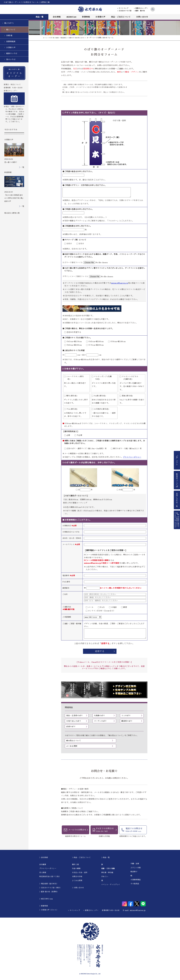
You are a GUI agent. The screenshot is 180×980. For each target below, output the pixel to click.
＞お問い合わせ (78, 888)
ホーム (45, 38)
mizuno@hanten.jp (120, 283)
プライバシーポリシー (132, 457)
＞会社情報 (43, 858)
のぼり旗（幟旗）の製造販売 (60, 38)
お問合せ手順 (77, 877)
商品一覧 (40, 17)
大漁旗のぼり (99, 716)
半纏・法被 (135, 864)
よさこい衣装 (136, 868)
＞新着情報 (43, 906)
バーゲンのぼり (100, 721)
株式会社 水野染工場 (12, 213)
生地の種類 (76, 869)
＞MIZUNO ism (46, 899)
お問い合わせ (142, 17)
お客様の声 (100, 17)
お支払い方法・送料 (80, 873)
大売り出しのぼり (74, 721)
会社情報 (57, 17)
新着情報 (86, 17)
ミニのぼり (126, 716)
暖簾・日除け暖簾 (108, 869)
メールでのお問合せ (77, 830)
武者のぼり (71, 727)
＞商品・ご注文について (81, 858)
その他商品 (135, 884)
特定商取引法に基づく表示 (49, 877)
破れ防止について (74, 741)
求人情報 (43, 873)
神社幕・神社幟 (107, 873)
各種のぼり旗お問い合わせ (82, 38)
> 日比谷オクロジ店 (124, 11)
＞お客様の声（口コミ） (49, 910)
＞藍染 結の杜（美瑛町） (49, 892)
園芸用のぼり (127, 721)
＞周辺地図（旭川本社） (49, 884)
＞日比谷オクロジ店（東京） (50, 888)
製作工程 (75, 865)
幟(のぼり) (9, 23)
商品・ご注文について (121, 17)
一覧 (22, 167)
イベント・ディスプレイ (111, 885)
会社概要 (43, 865)
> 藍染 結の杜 (139, 11)
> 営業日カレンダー (141, 8)
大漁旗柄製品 (136, 880)
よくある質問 (72, 746)
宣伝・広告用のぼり (74, 716)
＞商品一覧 (105, 858)
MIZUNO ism (71, 17)
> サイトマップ (123, 8)
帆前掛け (134, 872)
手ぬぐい (105, 877)
